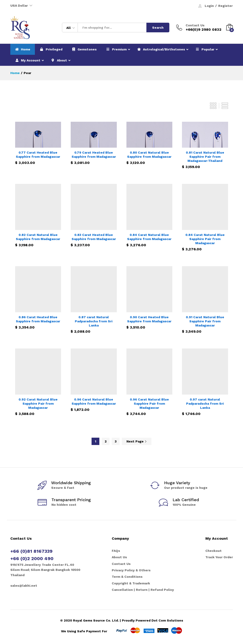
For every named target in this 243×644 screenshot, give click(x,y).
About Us (119, 557)
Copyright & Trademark (131, 583)
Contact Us (195, 25)
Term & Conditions (127, 577)
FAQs (116, 551)
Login (209, 6)
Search (158, 28)
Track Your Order (219, 557)
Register (225, 6)
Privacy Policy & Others (131, 570)
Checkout (214, 551)
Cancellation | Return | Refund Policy (143, 590)
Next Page (137, 441)
